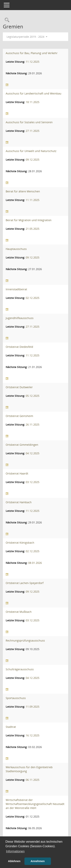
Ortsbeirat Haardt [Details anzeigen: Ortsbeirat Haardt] (17, 473)
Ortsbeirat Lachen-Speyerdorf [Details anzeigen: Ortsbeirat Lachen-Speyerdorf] (25, 583)
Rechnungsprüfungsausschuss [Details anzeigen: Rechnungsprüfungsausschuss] (25, 640)
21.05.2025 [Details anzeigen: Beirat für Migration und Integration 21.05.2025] (33, 229)
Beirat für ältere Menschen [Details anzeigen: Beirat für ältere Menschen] (23, 191)
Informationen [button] (15, 851)
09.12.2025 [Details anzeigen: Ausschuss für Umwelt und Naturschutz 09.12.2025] (33, 160)
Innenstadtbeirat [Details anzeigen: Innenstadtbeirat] (16, 289)
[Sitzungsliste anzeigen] (7, 85)
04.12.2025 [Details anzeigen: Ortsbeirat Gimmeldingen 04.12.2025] (33, 453)
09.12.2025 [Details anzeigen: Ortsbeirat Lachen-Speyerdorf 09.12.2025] (33, 592)
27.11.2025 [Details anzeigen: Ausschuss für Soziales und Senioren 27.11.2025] (33, 131)
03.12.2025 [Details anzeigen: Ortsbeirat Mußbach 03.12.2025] (33, 620)
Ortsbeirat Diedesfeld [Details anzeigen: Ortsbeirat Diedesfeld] (19, 347)
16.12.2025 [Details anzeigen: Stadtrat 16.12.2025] (33, 735)
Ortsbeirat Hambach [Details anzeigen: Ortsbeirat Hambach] (19, 502)
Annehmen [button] (37, 861)
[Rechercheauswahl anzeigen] (6, 20)
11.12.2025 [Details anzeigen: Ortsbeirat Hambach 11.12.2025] (33, 511)
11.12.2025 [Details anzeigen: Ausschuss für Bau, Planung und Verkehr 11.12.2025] (33, 62)
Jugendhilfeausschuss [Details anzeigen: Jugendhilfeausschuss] (20, 318)
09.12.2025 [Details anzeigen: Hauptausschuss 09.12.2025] (33, 257)
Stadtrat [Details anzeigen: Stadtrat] (11, 727)
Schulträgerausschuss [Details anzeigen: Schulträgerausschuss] (20, 669)
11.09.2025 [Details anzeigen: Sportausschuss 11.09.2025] (33, 707)
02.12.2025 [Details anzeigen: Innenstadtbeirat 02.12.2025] (33, 298)
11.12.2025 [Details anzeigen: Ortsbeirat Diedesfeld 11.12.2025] (33, 355)
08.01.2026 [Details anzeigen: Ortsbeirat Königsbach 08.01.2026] (35, 563)
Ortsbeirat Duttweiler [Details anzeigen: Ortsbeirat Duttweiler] (19, 387)
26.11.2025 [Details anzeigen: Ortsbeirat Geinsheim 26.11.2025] (33, 424)
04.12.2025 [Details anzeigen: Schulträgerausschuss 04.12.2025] (33, 678)
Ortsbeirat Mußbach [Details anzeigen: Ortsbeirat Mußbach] (19, 612)
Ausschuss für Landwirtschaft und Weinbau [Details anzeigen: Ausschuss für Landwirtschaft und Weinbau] (34, 93)
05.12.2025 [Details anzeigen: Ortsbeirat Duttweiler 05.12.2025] (33, 396)
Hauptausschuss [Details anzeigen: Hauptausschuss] (16, 249)
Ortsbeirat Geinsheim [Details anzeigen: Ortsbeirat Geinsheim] (19, 416)
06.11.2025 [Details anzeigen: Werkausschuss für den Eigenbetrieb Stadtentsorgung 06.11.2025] (33, 780)
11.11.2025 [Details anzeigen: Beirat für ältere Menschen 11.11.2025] (33, 200)
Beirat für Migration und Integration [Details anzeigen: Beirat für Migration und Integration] (29, 220)
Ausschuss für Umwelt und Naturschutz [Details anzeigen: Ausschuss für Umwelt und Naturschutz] (31, 151)
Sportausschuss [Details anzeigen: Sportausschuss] (16, 698)
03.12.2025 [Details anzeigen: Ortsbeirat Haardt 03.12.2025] (33, 482)
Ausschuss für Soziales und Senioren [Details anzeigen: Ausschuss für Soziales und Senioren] (29, 122)
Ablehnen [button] (14, 861)
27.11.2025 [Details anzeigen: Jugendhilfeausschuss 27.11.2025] (33, 327)
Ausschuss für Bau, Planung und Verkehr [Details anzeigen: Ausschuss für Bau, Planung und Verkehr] (32, 53)
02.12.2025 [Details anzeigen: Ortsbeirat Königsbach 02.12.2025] (33, 551)
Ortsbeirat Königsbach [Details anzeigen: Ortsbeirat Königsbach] (20, 543)
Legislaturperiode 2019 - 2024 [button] (27, 37)
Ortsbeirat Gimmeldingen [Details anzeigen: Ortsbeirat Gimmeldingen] (22, 445)
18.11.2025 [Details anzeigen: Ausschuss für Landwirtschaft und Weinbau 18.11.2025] (33, 102)
